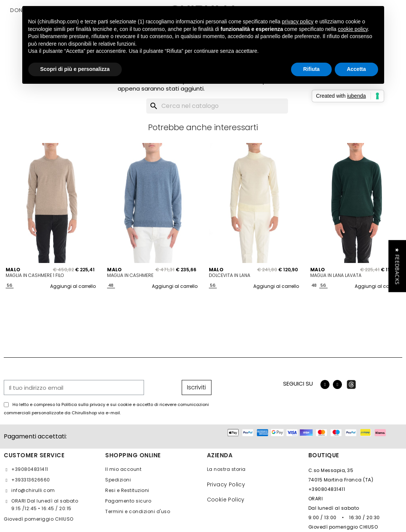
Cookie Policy (226, 500)
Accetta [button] (356, 69)
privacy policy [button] (298, 22)
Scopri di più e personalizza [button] (75, 69)
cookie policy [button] (353, 29)
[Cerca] (217, 106)
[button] (397, 266)
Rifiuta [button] (311, 69)
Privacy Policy (226, 484)
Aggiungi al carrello (73, 286)
